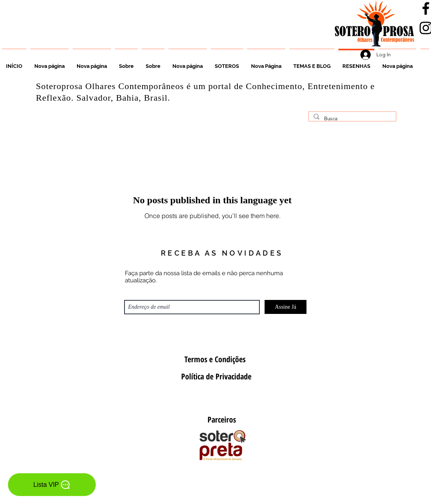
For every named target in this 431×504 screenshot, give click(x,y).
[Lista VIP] (52, 485)
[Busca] (352, 119)
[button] (227, 63)
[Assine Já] (286, 307)
